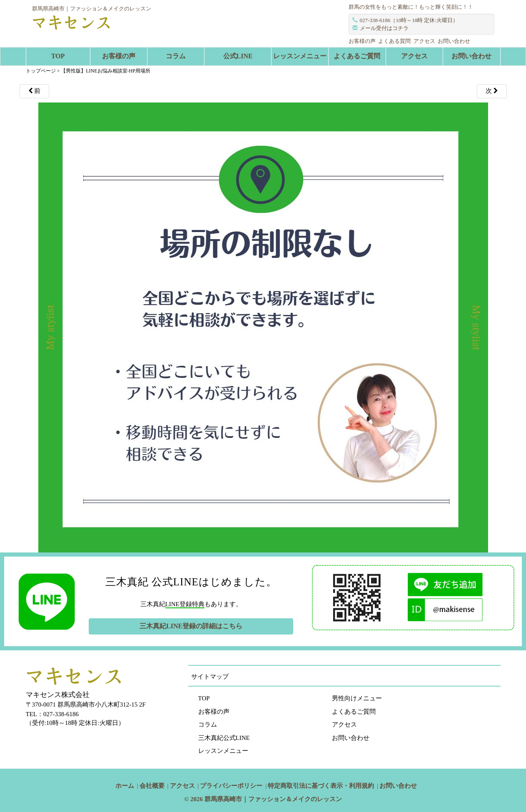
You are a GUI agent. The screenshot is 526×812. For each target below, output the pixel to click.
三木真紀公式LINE (224, 738)
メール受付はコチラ (384, 28)
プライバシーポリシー (231, 786)
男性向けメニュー (357, 698)
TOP (58, 56)
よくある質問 (394, 41)
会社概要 (152, 786)
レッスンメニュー (300, 56)
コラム (176, 56)
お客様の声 (362, 41)
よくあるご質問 (357, 56)
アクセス (424, 41)
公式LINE (238, 56)
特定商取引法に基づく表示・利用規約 (321, 786)
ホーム (125, 786)
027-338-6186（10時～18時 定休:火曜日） (409, 20)
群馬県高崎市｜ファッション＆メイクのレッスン (273, 799)
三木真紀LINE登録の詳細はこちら (191, 626)
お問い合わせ (454, 41)
